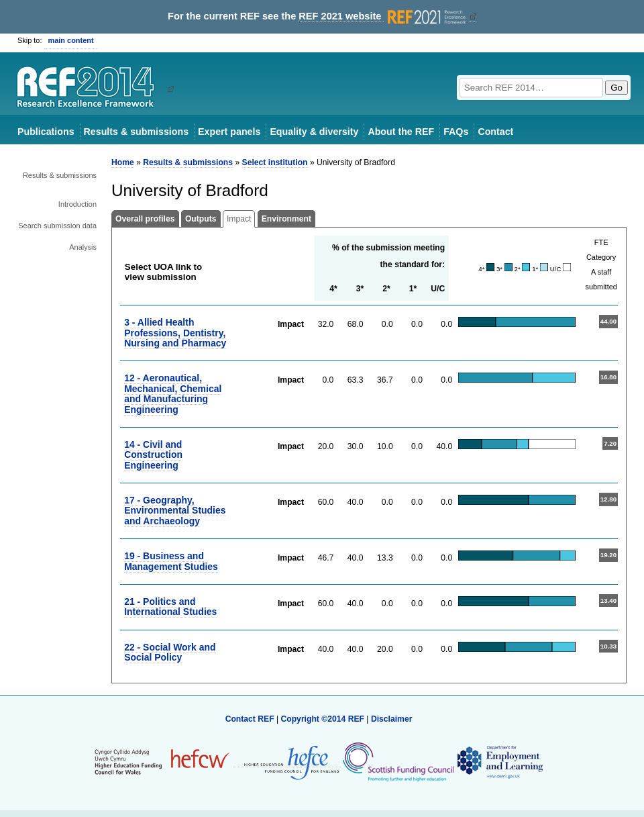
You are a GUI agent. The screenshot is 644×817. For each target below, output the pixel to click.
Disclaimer (392, 719)
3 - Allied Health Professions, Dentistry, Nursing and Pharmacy (175, 333)
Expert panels (229, 132)
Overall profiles (145, 219)
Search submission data (57, 226)
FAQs (456, 132)
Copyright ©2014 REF (323, 719)
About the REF (401, 132)
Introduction (77, 204)
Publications (46, 132)
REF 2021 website (383, 16)
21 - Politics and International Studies (170, 607)
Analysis (83, 247)
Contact (495, 132)
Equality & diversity (314, 132)
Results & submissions (136, 132)
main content (71, 40)
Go (616, 88)
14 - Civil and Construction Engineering (153, 455)
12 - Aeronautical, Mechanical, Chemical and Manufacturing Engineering (173, 393)
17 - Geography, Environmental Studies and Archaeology (175, 511)
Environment (286, 219)
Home (123, 162)
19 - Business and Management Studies (171, 561)
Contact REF (250, 719)
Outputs (201, 219)
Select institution (275, 162)
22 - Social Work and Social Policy (170, 652)
